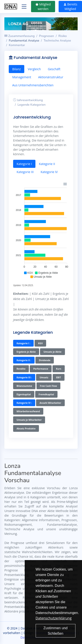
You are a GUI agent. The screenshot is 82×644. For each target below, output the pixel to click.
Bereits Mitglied (70, 7)
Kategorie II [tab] (47, 164)
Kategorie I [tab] (24, 164)
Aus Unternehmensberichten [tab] (33, 85)
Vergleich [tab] (34, 69)
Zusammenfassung (19, 36)
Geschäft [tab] (54, 69)
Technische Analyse (57, 41)
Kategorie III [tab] (25, 172)
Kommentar (17, 45)
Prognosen (46, 36)
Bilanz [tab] (17, 69)
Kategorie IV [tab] (49, 172)
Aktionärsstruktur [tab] (51, 77)
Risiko (63, 36)
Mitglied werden (43, 7)
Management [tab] (22, 77)
